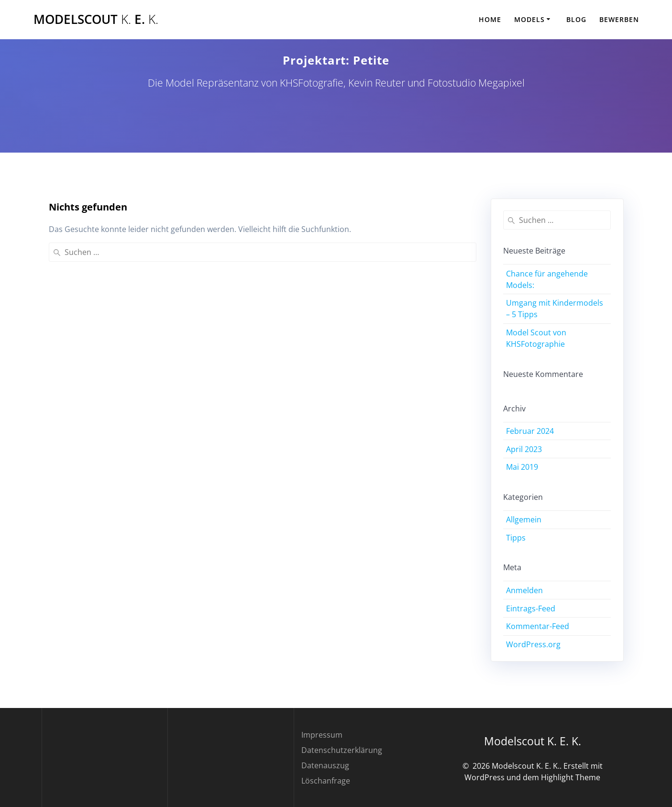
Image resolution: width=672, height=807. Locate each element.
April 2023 (524, 449)
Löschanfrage (326, 781)
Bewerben (619, 19)
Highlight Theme (571, 777)
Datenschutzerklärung (342, 750)
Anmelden (524, 590)
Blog (576, 19)
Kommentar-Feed (538, 626)
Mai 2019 (522, 467)
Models (529, 19)
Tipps (516, 538)
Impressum (322, 735)
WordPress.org (533, 644)
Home (490, 19)
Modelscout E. (96, 20)
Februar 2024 (530, 431)
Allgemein (524, 520)
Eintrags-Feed (531, 608)
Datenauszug (325, 765)
